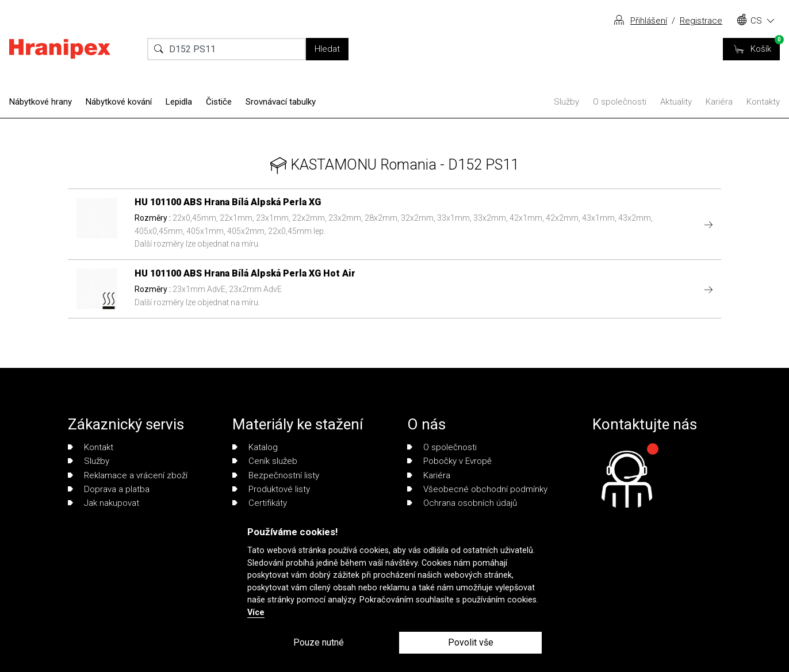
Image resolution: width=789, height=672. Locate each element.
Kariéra (719, 102)
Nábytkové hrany (41, 102)
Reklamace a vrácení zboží (128, 475)
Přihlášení (649, 21)
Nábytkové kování (119, 102)
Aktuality (676, 102)
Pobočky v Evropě (449, 461)
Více (256, 613)
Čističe (219, 102)
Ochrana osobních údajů (462, 503)
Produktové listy (271, 489)
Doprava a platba (109, 489)
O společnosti (620, 102)
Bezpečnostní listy (276, 475)
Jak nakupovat (104, 503)
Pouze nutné (319, 642)
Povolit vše (471, 642)
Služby (566, 102)
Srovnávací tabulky (281, 102)
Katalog (255, 447)
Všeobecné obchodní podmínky (477, 489)
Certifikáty (260, 503)
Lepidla (179, 102)
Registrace (701, 21)
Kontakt (91, 447)
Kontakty (763, 102)
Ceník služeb (265, 461)
